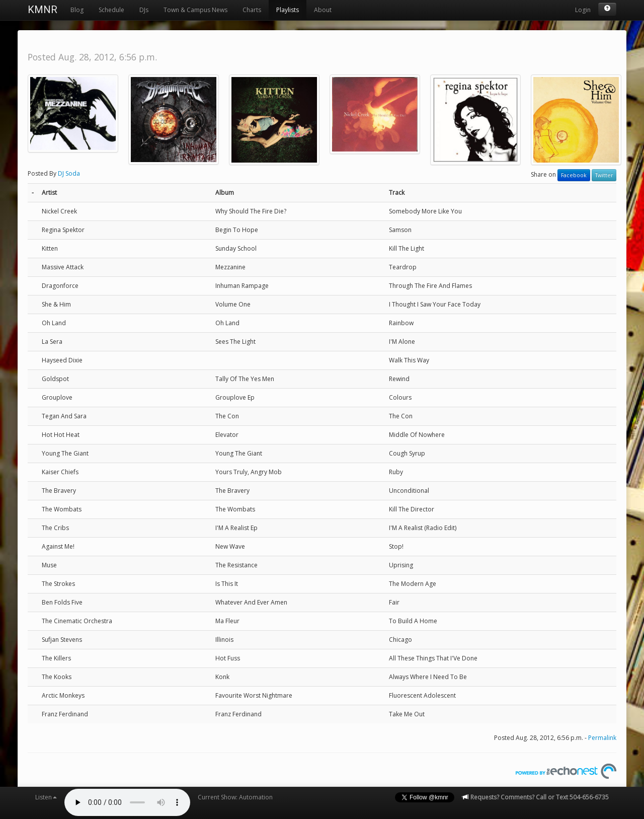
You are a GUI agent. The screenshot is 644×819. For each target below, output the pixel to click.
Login (583, 10)
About (323, 10)
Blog (77, 10)
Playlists (288, 10)
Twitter (604, 175)
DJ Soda (69, 173)
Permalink (602, 738)
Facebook (574, 175)
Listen (46, 797)
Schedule (111, 10)
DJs (144, 10)
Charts (252, 10)
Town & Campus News (195, 10)
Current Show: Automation (235, 797)
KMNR (43, 10)
